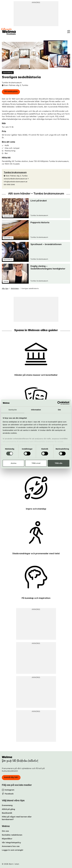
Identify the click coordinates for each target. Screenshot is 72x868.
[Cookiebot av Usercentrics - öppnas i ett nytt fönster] (59, 403)
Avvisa (13, 463)
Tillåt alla (59, 463)
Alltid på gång (8, 809)
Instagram (9, 790)
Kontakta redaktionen (12, 835)
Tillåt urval (36, 463)
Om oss (5, 831)
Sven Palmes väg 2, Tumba (16, 85)
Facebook (9, 794)
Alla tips (5, 288)
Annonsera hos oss (11, 846)
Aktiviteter (15, 288)
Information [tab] (36, 410)
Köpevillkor (7, 839)
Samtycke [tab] (13, 410)
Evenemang (7, 805)
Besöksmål (7, 813)
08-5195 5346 (9, 185)
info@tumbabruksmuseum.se (16, 182)
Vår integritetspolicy (11, 842)
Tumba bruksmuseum (15, 173)
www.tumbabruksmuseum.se (15, 179)
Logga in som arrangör (13, 850)
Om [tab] (59, 410)
